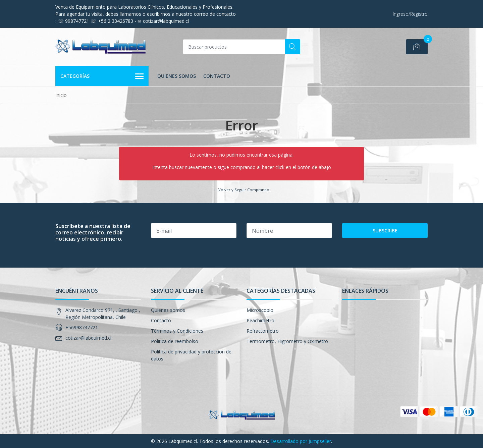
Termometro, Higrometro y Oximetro (287, 341)
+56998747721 (82, 327)
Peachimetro (260, 320)
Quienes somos (177, 76)
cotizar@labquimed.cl (88, 338)
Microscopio (260, 310)
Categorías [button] (102, 76)
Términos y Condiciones (177, 331)
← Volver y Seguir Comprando (241, 190)
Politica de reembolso (175, 341)
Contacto (217, 76)
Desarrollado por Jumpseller (301, 441)
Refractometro (263, 331)
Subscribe (385, 231)
